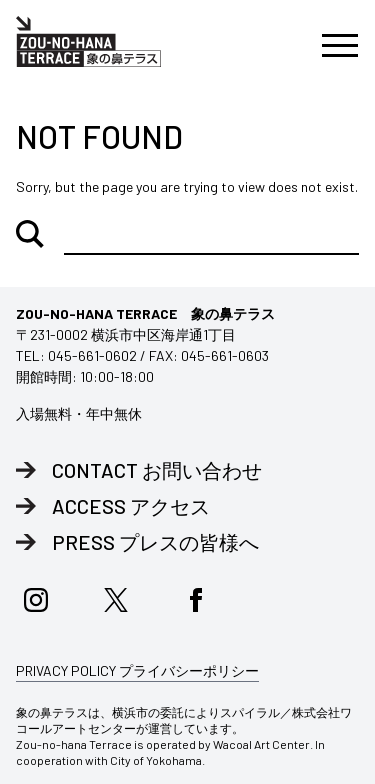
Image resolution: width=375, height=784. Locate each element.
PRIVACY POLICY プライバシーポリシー (137, 670)
